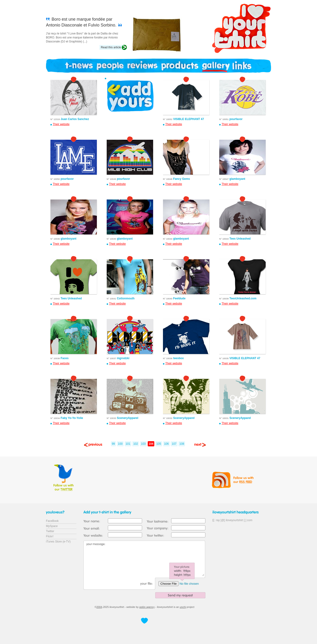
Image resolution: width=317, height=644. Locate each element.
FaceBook (52, 521)
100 (120, 444)
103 (143, 444)
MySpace (52, 526)
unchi (183, 607)
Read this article (111, 47)
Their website (61, 124)
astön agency (147, 607)
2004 (99, 607)
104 (151, 444)
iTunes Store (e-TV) (58, 542)
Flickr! (50, 536)
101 (128, 444)
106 (166, 444)
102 (136, 444)
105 (159, 444)
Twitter (50, 531)
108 (182, 444)
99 (113, 444)
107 (174, 444)
